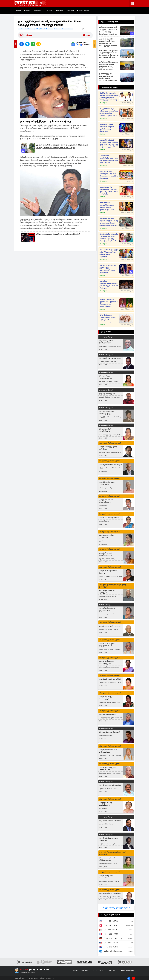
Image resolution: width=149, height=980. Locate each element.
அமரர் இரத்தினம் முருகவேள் (110, 893)
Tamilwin (49, 11)
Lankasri (38, 11)
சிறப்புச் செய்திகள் (109, 22)
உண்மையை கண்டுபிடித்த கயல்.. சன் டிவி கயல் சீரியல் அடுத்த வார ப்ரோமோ (109, 159)
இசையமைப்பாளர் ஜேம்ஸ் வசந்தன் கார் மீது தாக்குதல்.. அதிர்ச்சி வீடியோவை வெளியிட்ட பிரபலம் (109, 222)
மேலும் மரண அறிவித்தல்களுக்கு (116, 908)
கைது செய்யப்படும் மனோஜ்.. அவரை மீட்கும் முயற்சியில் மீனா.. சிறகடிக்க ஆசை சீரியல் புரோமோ (109, 112)
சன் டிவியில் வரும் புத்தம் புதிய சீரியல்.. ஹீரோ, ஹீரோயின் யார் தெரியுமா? (109, 253)
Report (87, 35)
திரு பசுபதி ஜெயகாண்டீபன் (110, 358)
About (76, 971)
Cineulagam (103, 103)
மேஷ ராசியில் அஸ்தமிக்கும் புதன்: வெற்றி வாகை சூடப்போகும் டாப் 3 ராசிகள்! (107, 206)
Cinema (27, 11)
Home (18, 11)
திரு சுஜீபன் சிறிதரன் (107, 394)
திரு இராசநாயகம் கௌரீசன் (110, 785)
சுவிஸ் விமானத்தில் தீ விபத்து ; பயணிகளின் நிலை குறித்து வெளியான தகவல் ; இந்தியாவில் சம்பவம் (108, 31)
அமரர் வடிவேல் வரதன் (108, 714)
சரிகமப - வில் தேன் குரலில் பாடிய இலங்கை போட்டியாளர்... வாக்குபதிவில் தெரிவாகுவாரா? (109, 303)
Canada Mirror (84, 11)
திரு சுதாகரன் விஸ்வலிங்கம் (110, 821)
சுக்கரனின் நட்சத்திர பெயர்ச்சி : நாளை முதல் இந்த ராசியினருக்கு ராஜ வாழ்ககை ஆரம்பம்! (109, 144)
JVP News (34, 978)
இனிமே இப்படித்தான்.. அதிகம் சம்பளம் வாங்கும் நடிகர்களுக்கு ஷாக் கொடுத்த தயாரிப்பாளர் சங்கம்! (109, 97)
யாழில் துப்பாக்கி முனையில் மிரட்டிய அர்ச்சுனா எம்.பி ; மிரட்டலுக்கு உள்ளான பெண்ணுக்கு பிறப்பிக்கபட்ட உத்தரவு (108, 42)
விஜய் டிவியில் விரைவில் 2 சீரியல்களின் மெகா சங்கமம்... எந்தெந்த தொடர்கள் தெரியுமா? (109, 238)
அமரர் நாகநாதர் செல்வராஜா (110, 626)
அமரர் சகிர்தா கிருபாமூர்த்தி (110, 679)
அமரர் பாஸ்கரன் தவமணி (109, 518)
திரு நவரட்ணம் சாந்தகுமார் (109, 732)
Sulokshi (29, 35)
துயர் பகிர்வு (106, 332)
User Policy (99, 971)
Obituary (71, 11)
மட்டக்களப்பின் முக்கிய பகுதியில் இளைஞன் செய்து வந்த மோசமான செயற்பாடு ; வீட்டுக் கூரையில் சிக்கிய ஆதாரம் (109, 54)
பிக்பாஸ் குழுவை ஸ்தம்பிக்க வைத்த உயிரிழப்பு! (58, 234)
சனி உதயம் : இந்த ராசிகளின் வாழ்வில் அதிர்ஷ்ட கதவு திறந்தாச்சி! (107, 128)
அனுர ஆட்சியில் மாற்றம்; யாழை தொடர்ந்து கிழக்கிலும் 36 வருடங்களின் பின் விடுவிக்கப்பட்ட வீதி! (62, 146)
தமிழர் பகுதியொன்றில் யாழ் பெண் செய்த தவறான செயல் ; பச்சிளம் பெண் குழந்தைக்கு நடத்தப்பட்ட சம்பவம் (108, 66)
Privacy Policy (128, 971)
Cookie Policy (112, 971)
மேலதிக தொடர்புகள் (110, 915)
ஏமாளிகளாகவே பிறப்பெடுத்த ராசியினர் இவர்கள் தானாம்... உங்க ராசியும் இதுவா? (109, 191)
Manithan (60, 11)
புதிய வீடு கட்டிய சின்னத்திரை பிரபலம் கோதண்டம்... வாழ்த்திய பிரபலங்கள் (109, 175)
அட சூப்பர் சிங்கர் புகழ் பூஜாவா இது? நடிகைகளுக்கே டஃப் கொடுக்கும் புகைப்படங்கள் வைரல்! (108, 269)
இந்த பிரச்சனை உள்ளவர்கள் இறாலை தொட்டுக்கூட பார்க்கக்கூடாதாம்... (108, 319)
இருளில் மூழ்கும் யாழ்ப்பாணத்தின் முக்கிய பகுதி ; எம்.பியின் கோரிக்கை (108, 77)
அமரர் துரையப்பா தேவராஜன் (110, 465)
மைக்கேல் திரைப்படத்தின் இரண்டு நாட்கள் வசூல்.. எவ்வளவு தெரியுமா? (109, 285)
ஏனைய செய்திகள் (109, 87)
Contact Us (86, 971)
